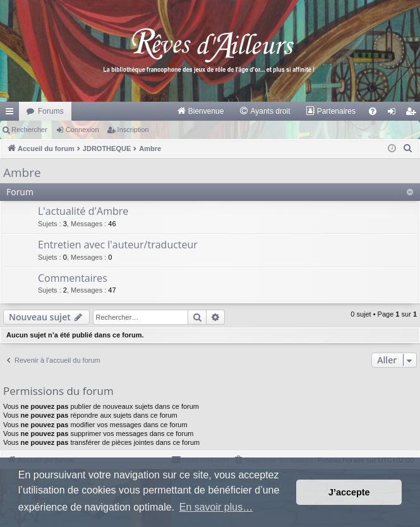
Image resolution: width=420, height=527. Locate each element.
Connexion (82, 130)
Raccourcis (12, 114)
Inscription (133, 130)
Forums (51, 111)
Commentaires (73, 278)
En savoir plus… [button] (216, 507)
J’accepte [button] (349, 492)
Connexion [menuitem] (394, 114)
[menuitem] (201, 111)
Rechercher (29, 130)
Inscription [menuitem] (413, 114)
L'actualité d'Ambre (83, 211)
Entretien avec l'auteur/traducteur (118, 245)
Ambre (22, 173)
